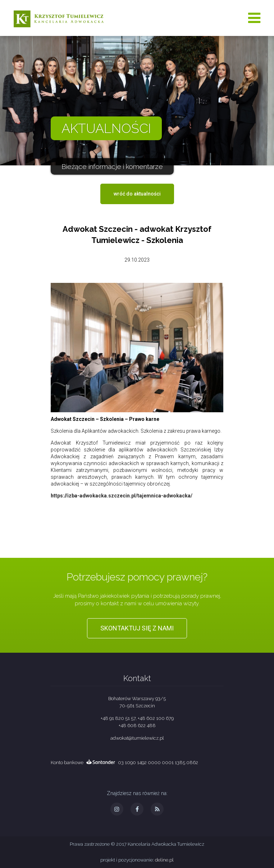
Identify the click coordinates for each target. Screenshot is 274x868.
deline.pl (164, 860)
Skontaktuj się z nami (137, 628)
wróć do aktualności (137, 194)
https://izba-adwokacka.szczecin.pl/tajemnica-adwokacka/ (122, 496)
